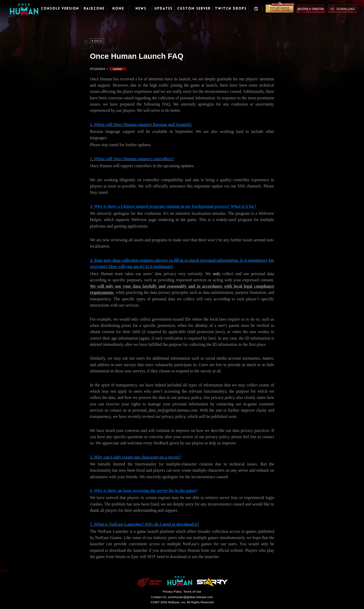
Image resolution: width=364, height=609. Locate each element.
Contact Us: (182, 597)
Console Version (60, 9)
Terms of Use (192, 591)
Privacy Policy (172, 591)
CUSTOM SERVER (194, 9)
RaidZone (94, 9)
